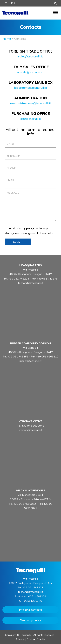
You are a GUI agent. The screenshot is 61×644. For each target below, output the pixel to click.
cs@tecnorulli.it (31, 119)
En (13, 3)
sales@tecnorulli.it (30, 56)
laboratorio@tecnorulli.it (31, 88)
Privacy (20, 639)
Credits (41, 639)
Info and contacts (31, 610)
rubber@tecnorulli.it (30, 366)
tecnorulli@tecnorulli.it (30, 288)
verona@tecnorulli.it (31, 436)
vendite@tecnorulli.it (30, 72)
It (6, 3)
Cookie (31, 639)
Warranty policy (31, 620)
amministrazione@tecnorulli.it (31, 103)
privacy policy (25, 228)
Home (7, 39)
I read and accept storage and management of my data (29, 231)
